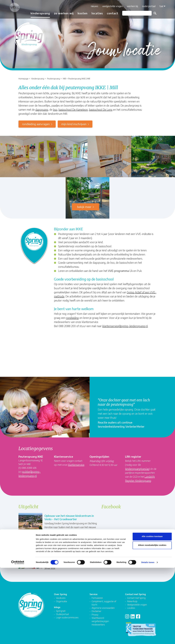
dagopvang (42, 109)
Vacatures (61, 594)
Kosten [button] (79, 13)
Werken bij (129, 6)
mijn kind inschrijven (74, 124)
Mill (64, 78)
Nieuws (91, 6)
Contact (109, 13)
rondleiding (72, 318)
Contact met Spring (136, 594)
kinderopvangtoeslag (137, 469)
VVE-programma (118, 271)
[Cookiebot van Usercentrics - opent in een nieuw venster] (18, 639)
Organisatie (62, 597)
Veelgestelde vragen (109, 6)
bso (55, 109)
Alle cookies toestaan (152, 613)
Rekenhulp (132, 597)
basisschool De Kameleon (73, 109)
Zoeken (152, 13)
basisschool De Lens (101, 109)
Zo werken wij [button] (60, 13)
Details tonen (148, 639)
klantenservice (76, 465)
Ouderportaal (145, 6)
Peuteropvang (53, 78)
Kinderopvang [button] (37, 13)
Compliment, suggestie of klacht (104, 599)
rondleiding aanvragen (36, 124)
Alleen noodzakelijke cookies (152, 621)
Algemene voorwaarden (103, 604)
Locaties (94, 13)
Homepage (23, 78)
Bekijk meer (84, 207)
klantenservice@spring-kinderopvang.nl (125, 326)
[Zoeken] (134, 13)
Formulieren (97, 594)
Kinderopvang (38, 78)
